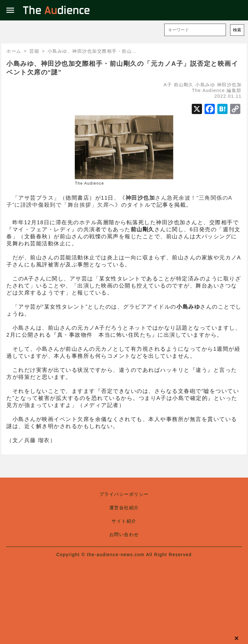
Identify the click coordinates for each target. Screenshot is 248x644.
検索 (237, 30)
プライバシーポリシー (124, 494)
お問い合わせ (124, 534)
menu (10, 10)
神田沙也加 (229, 85)
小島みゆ (205, 85)
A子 (168, 85)
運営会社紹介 (124, 508)
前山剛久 (184, 85)
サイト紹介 (124, 521)
